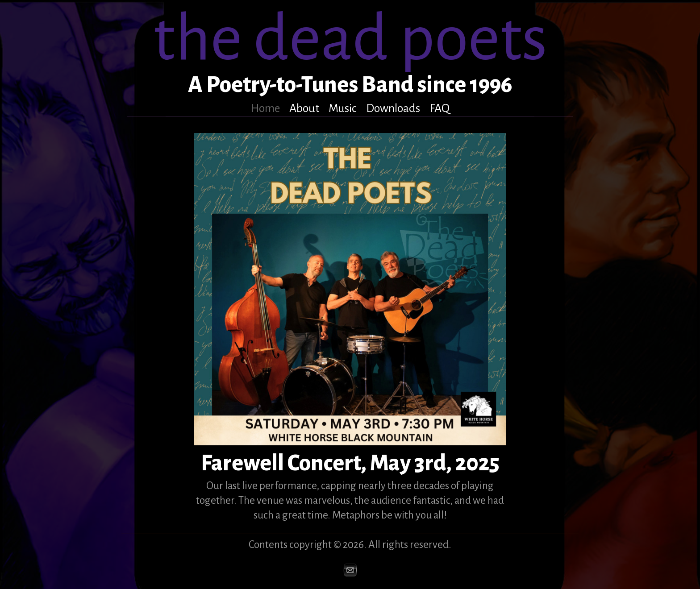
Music (343, 108)
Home (265, 108)
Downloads (393, 108)
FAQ (440, 108)
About (304, 108)
